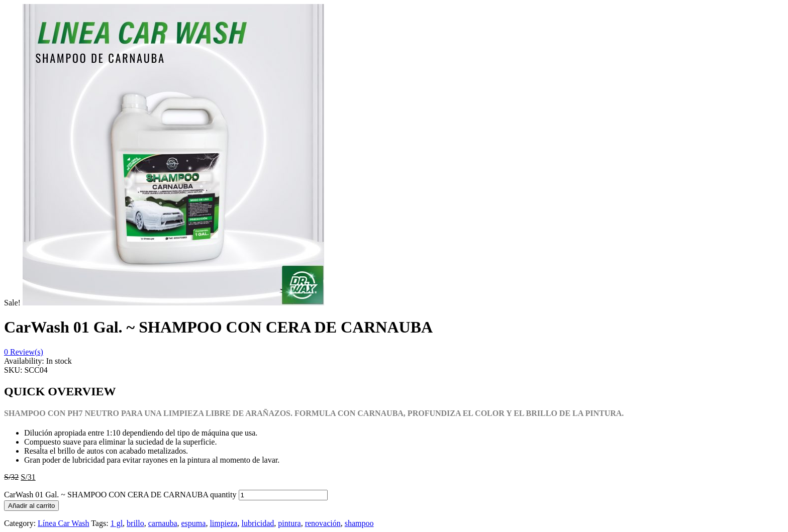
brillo (135, 523)
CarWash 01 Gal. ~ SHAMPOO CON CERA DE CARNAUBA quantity (120, 495)
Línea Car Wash (63, 523)
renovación (323, 523)
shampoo (359, 523)
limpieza (223, 523)
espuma (194, 523)
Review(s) (24, 352)
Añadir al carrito (31, 506)
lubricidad (258, 523)
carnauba (163, 523)
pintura (289, 523)
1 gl (117, 523)
